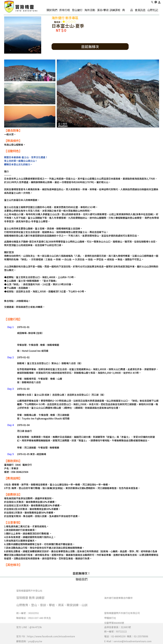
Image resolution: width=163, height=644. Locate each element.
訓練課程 (115, 10)
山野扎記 (153, 10)
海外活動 (90, 10)
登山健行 (77, 10)
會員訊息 (140, 10)
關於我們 (52, 10)
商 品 (128, 10)
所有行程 (65, 10)
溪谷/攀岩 (103, 10)
